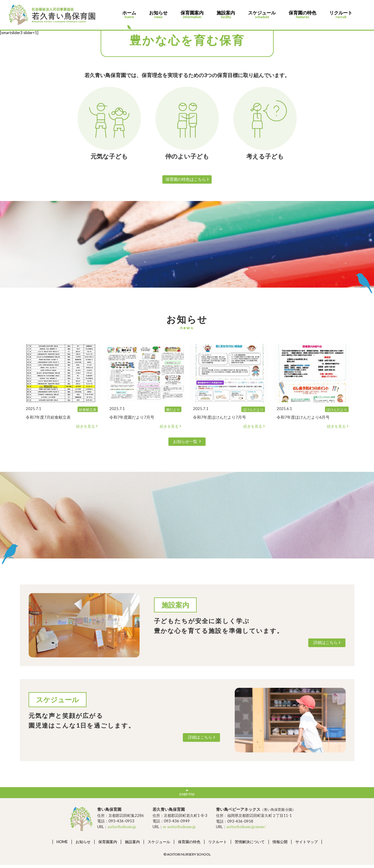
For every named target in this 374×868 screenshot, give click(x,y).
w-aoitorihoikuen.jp (179, 830)
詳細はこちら (325, 645)
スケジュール (262, 15)
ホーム (129, 15)
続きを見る (87, 427)
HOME (62, 845)
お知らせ (158, 15)
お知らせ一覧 (187, 443)
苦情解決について (250, 845)
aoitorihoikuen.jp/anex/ (246, 830)
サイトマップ (307, 845)
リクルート (341, 15)
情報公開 (280, 845)
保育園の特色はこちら (187, 180)
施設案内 (226, 15)
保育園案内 (192, 15)
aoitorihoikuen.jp (122, 830)
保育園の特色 (302, 15)
